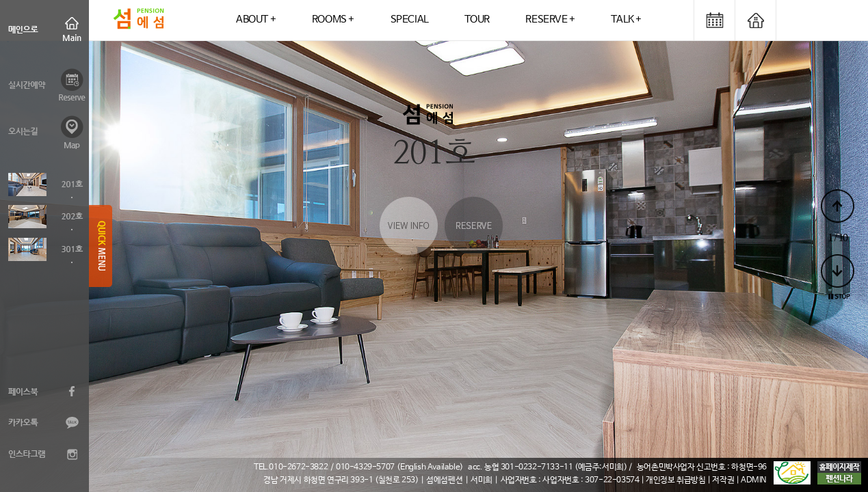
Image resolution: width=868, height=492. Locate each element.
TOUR (477, 19)
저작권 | (726, 480)
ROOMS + (333, 19)
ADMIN (754, 480)
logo (139, 20)
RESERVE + (550, 19)
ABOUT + (256, 19)
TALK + (626, 19)
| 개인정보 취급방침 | (676, 480)
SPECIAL (410, 19)
